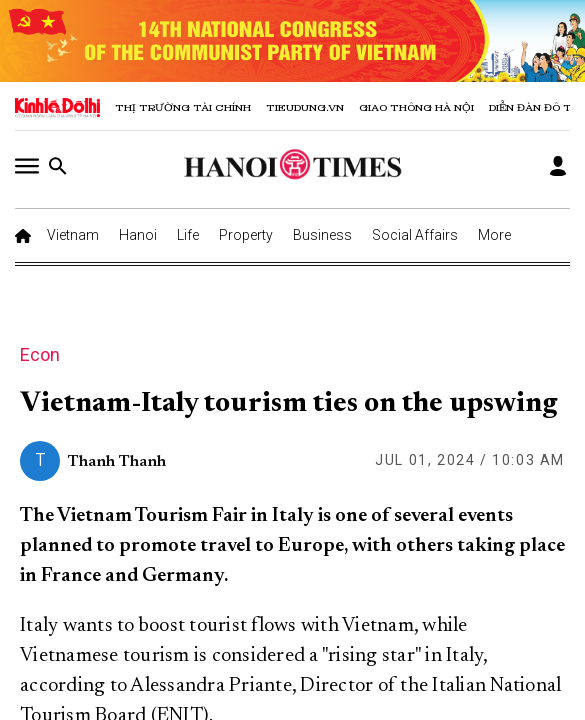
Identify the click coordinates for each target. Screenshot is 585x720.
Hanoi (138, 235)
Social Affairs (415, 235)
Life (188, 235)
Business (322, 235)
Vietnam (73, 235)
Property (246, 235)
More (494, 235)
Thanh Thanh (117, 462)
